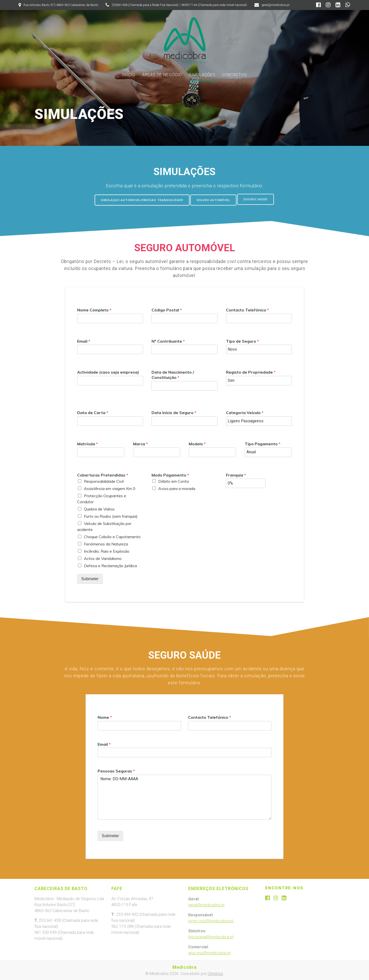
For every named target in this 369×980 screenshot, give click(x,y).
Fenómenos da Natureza (106, 543)
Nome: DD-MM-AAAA (184, 796)
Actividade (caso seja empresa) (108, 371)
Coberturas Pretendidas (103, 474)
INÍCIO (129, 75)
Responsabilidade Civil (104, 481)
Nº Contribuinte (168, 340)
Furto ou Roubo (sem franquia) (111, 515)
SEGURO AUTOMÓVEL (214, 199)
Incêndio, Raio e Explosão (107, 550)
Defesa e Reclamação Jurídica (110, 565)
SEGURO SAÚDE (258, 199)
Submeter (90, 578)
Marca (140, 443)
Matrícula (88, 443)
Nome (105, 717)
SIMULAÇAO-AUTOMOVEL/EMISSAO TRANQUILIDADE (141, 199)
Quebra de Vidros (99, 508)
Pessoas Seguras (116, 770)
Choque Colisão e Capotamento (112, 536)
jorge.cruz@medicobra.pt (211, 920)
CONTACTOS (235, 75)
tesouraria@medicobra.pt (211, 936)
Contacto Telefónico (247, 309)
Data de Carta (93, 412)
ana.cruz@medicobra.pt (209, 952)
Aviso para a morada (177, 488)
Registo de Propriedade (251, 371)
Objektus (215, 973)
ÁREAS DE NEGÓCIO (162, 75)
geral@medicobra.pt (206, 904)
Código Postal (167, 309)
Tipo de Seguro (242, 340)
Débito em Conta (174, 481)
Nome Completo (94, 309)
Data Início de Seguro (174, 412)
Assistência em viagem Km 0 (110, 488)
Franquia (236, 474)
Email (84, 340)
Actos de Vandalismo (103, 558)
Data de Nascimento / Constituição (173, 374)
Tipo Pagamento (263, 443)
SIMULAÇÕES (202, 75)
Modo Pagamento (170, 474)
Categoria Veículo (245, 412)
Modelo (197, 443)
